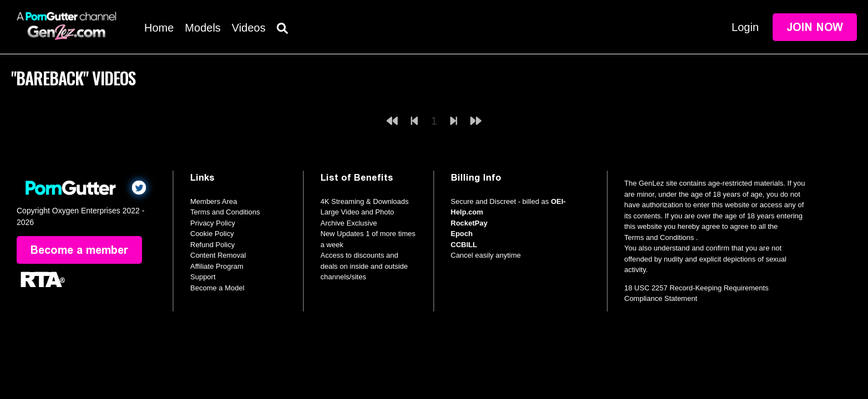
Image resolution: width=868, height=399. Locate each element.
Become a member (79, 250)
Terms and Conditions (225, 212)
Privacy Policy (213, 223)
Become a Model (217, 288)
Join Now (815, 27)
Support (203, 277)
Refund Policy (212, 245)
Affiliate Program (217, 266)
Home (159, 28)
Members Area (214, 201)
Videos (249, 28)
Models (202, 28)
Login (745, 27)
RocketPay (469, 223)
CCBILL (464, 245)
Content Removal (218, 255)
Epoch (462, 234)
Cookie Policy (212, 234)
